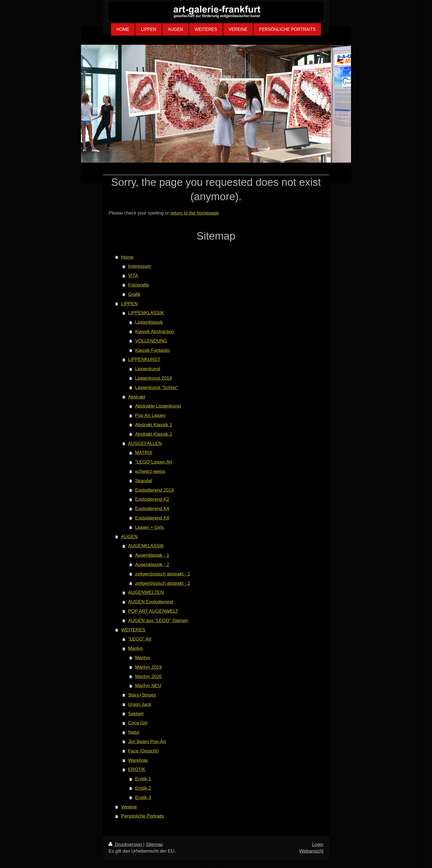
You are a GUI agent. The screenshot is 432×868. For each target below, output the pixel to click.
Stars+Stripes (142, 695)
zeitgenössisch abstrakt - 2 (163, 583)
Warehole (138, 760)
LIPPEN (129, 304)
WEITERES (133, 630)
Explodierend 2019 (154, 490)
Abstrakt (137, 397)
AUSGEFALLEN (145, 444)
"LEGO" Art (140, 639)
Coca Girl (138, 723)
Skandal (143, 481)
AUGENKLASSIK (146, 546)
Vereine (129, 807)
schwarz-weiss (150, 471)
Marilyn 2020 (148, 677)
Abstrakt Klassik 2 (153, 434)
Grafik (134, 294)
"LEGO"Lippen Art (154, 462)
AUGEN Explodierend (151, 602)
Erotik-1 (143, 779)
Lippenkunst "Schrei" (156, 388)
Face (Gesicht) (143, 751)
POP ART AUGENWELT (153, 611)
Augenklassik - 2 (152, 565)
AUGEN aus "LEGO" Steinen (158, 621)
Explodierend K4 (152, 509)
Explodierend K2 (152, 499)
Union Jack (140, 704)
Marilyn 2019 (148, 667)
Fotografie (139, 285)
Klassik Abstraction (155, 332)
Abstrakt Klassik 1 (153, 425)
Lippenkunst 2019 (153, 378)
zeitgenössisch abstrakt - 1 (163, 574)
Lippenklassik (149, 322)
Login (318, 844)
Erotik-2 (143, 788)
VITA (133, 276)
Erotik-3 (143, 798)
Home (127, 257)
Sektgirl (136, 714)
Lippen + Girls (149, 527)
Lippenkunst (148, 369)
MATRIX (144, 453)
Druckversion (126, 844)
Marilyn (136, 648)
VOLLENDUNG (151, 341)
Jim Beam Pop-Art (147, 742)
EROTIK (137, 769)
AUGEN (129, 537)
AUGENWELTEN (146, 592)
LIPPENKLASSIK (146, 313)
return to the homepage (195, 213)
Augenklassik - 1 (152, 555)
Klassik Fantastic (152, 350)
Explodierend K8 (152, 518)
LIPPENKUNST (144, 359)
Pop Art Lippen (150, 415)
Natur (134, 732)
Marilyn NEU (148, 686)
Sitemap (154, 844)
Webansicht (311, 851)
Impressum (140, 266)
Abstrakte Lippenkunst (158, 406)
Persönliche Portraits (143, 816)
